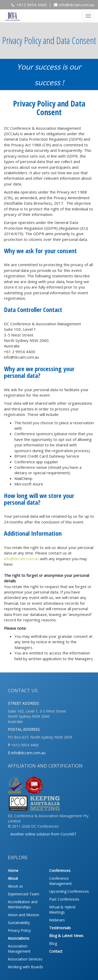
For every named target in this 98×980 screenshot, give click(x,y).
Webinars (57, 920)
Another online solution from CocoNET (44, 834)
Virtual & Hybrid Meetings (62, 910)
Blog (53, 943)
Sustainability (19, 923)
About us (15, 886)
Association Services (25, 959)
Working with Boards (25, 967)
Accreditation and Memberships (23, 904)
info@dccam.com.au (77, 5)
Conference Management (60, 881)
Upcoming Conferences (69, 891)
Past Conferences (64, 899)
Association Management (19, 949)
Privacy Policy (19, 930)
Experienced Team (24, 894)
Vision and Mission (24, 915)
